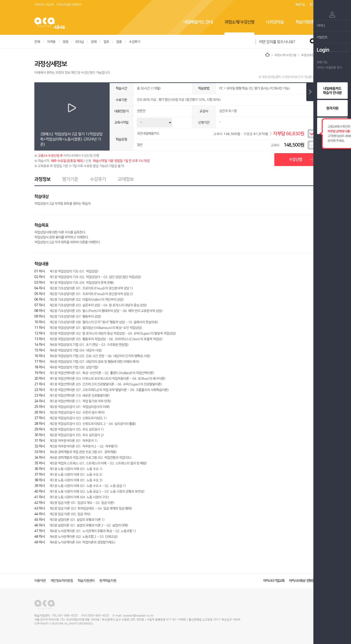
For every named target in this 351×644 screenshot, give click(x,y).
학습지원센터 (306, 22)
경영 (65, 42)
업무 (106, 42)
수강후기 (135, 42)
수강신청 (295, 159)
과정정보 (42, 179)
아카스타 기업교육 (44, 5)
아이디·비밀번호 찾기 (329, 68)
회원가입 (300, 5)
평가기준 (70, 179)
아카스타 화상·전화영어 (69, 5)
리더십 (80, 42)
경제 (94, 42)
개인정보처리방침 (62, 581)
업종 (119, 42)
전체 (37, 42)
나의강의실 (275, 22)
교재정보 (126, 179)
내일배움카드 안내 (198, 22)
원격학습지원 (108, 581)
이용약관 (40, 581)
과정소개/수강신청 (239, 22)
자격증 (51, 42)
